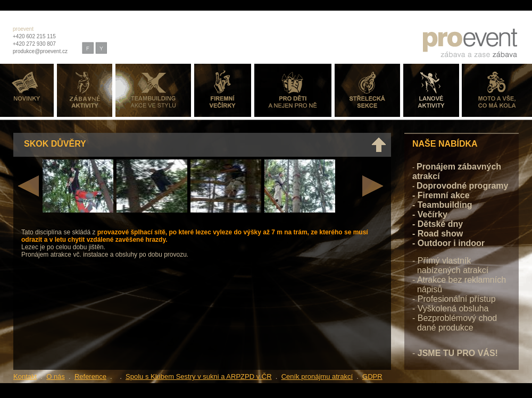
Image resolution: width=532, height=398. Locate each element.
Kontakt (25, 376)
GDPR (372, 376)
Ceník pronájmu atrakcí (317, 376)
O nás (56, 376)
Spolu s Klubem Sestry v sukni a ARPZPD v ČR (199, 376)
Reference (90, 376)
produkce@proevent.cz (40, 51)
